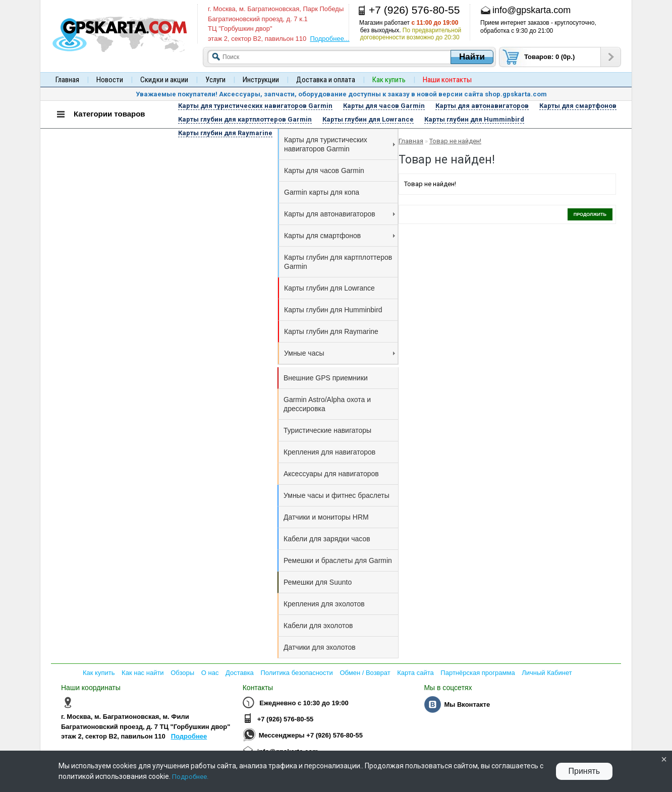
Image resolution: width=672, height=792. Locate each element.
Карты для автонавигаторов (340, 214)
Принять (584, 771)
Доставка (240, 673)
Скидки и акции (164, 80)
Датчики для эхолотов (320, 647)
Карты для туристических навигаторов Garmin (340, 144)
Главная (67, 80)
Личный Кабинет (547, 673)
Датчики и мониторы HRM (326, 517)
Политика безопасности (296, 673)
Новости (110, 80)
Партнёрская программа (478, 673)
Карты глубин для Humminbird (333, 310)
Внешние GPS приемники (326, 378)
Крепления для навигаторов (329, 452)
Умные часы (340, 353)
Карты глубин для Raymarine (331, 331)
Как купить (99, 673)
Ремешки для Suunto (318, 582)
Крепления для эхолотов (324, 604)
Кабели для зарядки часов (327, 539)
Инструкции (261, 80)
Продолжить (590, 214)
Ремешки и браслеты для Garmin (338, 560)
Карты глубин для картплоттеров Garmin (338, 262)
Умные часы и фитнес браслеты (337, 495)
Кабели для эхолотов (318, 626)
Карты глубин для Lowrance (329, 288)
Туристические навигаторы (327, 430)
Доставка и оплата (326, 80)
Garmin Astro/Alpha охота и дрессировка (327, 404)
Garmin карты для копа (322, 192)
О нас (210, 673)
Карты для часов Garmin (324, 171)
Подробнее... (329, 39)
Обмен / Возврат (365, 673)
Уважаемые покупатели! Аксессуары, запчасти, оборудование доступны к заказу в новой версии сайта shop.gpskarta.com (341, 94)
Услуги (215, 80)
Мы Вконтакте (467, 704)
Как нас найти (143, 673)
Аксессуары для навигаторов (331, 474)
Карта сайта (415, 673)
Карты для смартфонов (340, 236)
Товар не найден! (455, 141)
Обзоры (182, 673)
